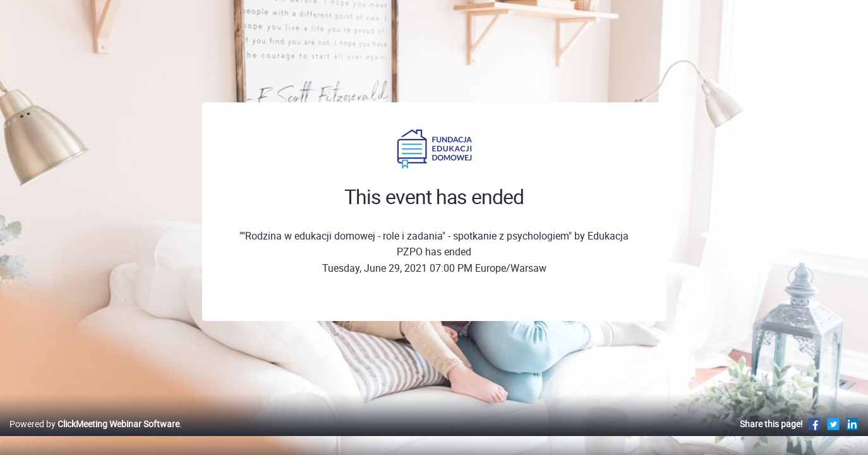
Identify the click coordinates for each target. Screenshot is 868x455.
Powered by (94, 437)
